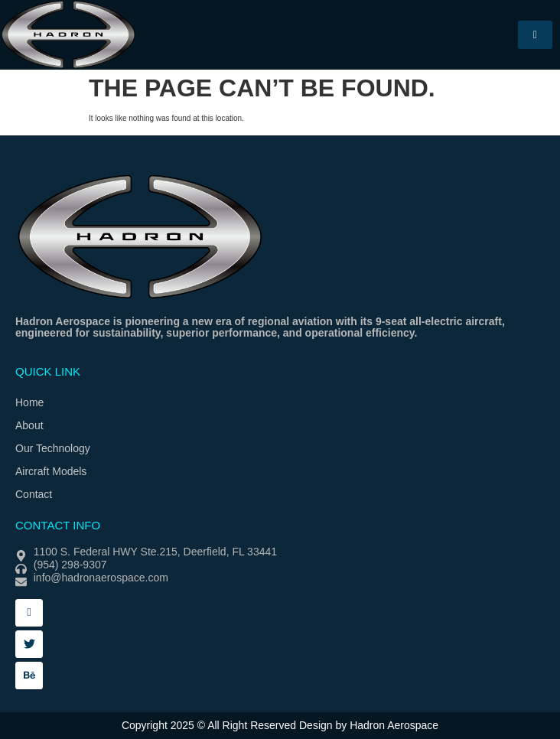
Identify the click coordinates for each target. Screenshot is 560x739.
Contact (34, 494)
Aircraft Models (51, 471)
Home (29, 402)
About (29, 425)
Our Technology (53, 448)
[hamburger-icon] (535, 35)
